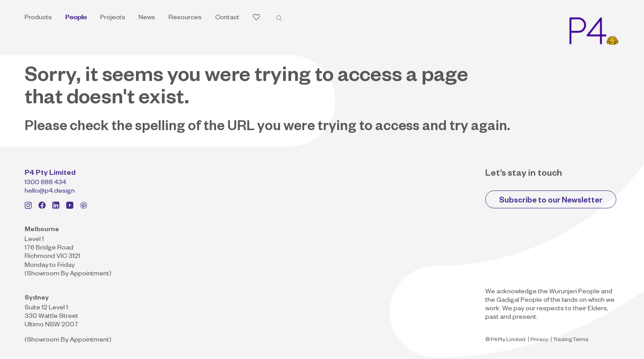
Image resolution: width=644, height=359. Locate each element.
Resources (185, 18)
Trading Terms (571, 340)
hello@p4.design (50, 192)
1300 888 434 (45, 183)
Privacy (539, 340)
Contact (227, 18)
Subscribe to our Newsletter (551, 201)
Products (38, 18)
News (147, 18)
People (76, 18)
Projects (113, 18)
